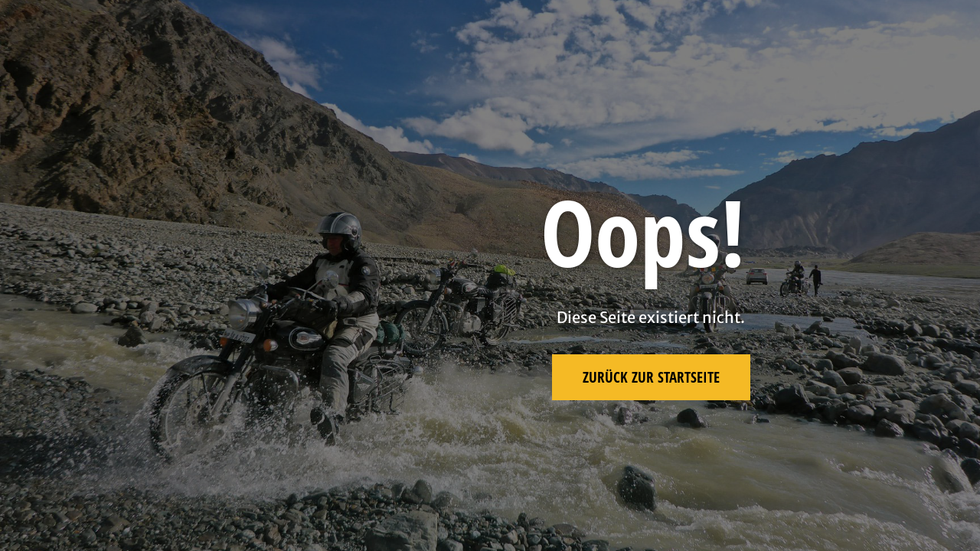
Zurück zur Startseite (651, 377)
